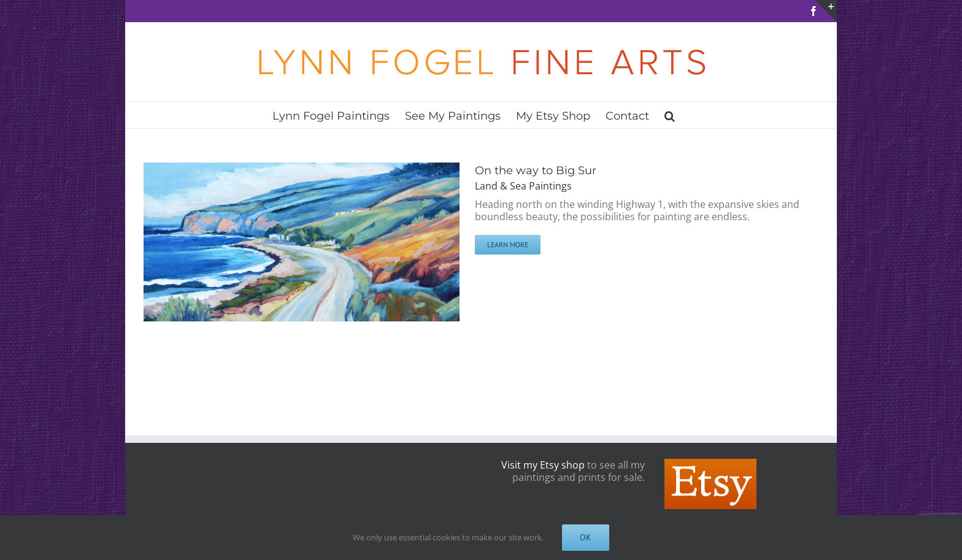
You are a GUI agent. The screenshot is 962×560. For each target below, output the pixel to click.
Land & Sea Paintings (523, 186)
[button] (670, 115)
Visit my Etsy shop (543, 465)
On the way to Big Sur (536, 171)
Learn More (508, 244)
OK (586, 537)
